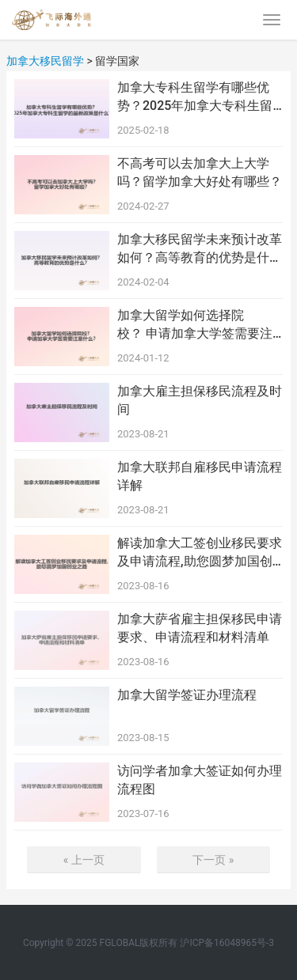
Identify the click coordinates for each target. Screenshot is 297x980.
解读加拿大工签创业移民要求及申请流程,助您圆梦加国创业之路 (200, 553)
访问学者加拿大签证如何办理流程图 (200, 779)
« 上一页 (84, 860)
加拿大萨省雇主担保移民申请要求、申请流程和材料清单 (200, 628)
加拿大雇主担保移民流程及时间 (200, 400)
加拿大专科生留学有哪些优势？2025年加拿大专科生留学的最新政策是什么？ (195, 97)
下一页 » (213, 860)
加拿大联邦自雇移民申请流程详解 (200, 476)
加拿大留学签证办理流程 (187, 695)
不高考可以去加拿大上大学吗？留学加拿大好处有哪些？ (200, 172)
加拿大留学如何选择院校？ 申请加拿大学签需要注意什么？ (195, 325)
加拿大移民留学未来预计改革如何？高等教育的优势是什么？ (200, 249)
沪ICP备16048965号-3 (227, 943)
